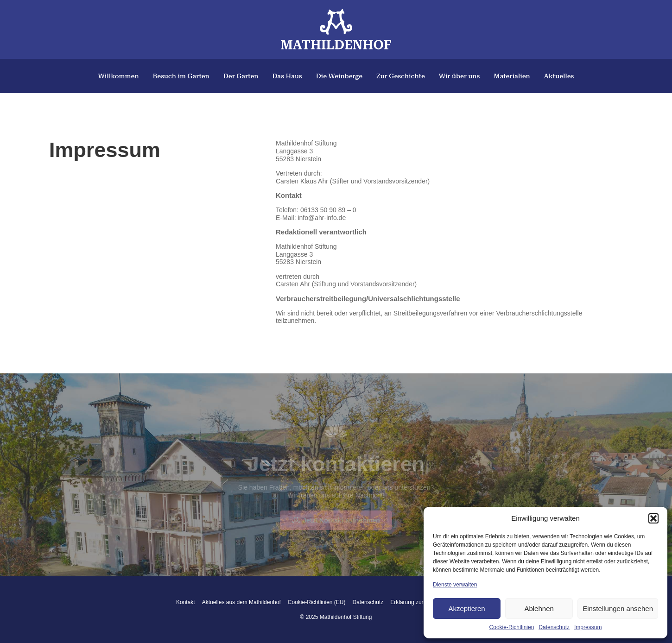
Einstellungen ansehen (618, 608)
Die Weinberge (339, 76)
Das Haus (287, 76)
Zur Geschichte (401, 76)
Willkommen (119, 76)
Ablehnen (539, 608)
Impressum (588, 627)
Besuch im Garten (181, 76)
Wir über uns (460, 76)
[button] (653, 518)
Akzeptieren (466, 608)
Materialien (512, 76)
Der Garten (241, 76)
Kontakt (186, 602)
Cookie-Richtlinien (512, 627)
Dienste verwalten (455, 585)
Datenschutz (554, 627)
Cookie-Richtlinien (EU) (317, 602)
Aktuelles (559, 76)
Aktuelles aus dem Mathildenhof (241, 602)
